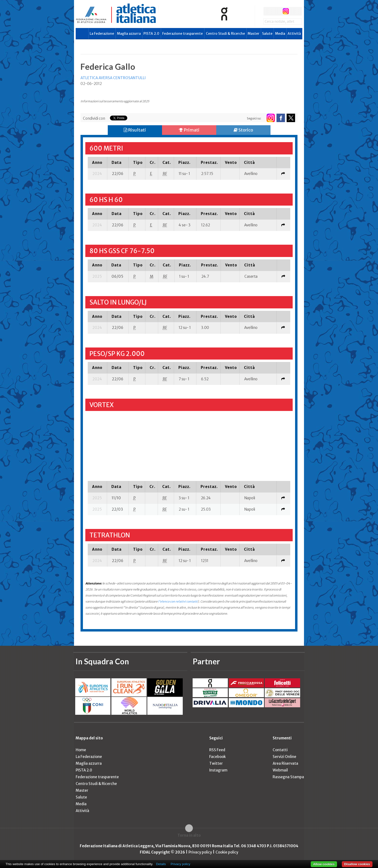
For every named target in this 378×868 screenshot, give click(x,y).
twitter (277, 11)
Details (161, 864)
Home (81, 750)
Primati (189, 130)
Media (280, 34)
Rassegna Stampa (288, 777)
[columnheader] (98, 162)
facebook (268, 11)
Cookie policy (227, 852)
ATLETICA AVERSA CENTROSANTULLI (113, 78)
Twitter (216, 763)
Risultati (135, 130)
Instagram (218, 770)
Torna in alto (189, 835)
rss (295, 11)
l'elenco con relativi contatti (178, 601)
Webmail (280, 770)
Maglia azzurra (129, 34)
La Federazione (102, 34)
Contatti (280, 750)
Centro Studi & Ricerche (225, 34)
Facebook (217, 757)
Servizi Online (284, 757)
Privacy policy (200, 852)
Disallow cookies (357, 864)
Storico (243, 130)
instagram (286, 11)
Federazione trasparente (182, 34)
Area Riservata (285, 763)
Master (253, 34)
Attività (294, 34)
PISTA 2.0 (151, 34)
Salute (267, 34)
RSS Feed (217, 750)
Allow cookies (324, 864)
